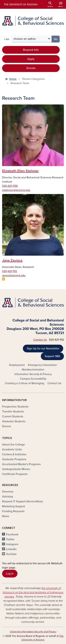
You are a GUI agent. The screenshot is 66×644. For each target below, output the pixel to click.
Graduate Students (14, 421)
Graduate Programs (14, 459)
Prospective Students (15, 407)
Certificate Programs (15, 474)
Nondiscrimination (33, 370)
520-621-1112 (10, 271)
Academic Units (12, 449)
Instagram (12, 544)
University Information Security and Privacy (33, 632)
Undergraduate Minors (16, 469)
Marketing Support (14, 506)
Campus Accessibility (33, 379)
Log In (10, 574)
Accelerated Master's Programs (21, 464)
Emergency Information (42, 365)
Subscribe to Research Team (4, 279)
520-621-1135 (10, 186)
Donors (7, 426)
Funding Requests (13, 511)
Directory (8, 492)
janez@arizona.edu (14, 275)
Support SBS (52, 356)
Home (13, 79)
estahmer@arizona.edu (16, 190)
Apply (31, 59)
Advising (7, 497)
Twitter (10, 539)
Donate (31, 68)
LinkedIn (11, 549)
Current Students (13, 416)
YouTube (11, 554)
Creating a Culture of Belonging (24, 383)
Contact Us (40, 340)
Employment (17, 365)
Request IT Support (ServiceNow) (22, 501)
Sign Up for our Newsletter (43, 349)
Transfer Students (13, 412)
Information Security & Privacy (33, 374)
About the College (13, 445)
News (6, 516)
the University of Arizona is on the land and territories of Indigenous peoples (33, 592)
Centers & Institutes (14, 454)
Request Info (31, 50)
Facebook (12, 534)
